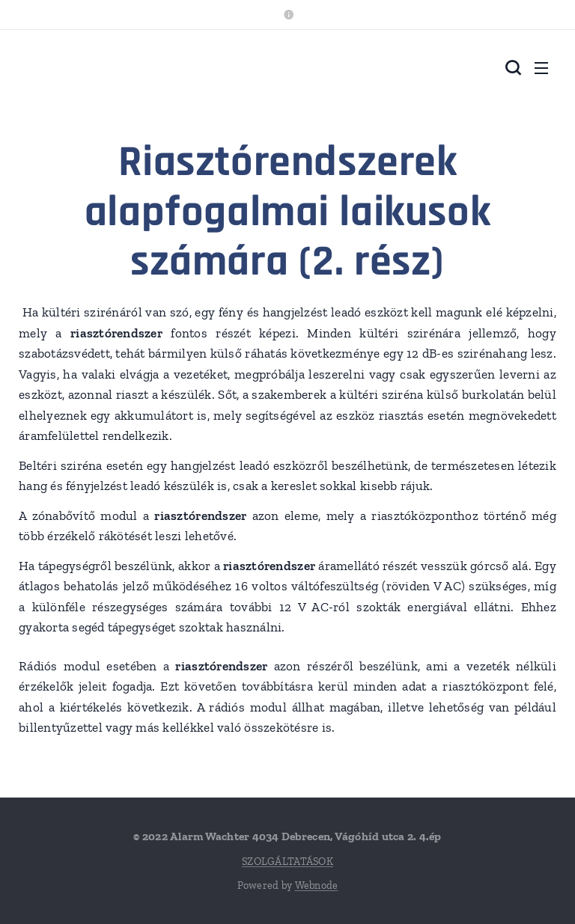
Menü (541, 68)
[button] (511, 67)
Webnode (317, 885)
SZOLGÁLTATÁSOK (287, 862)
